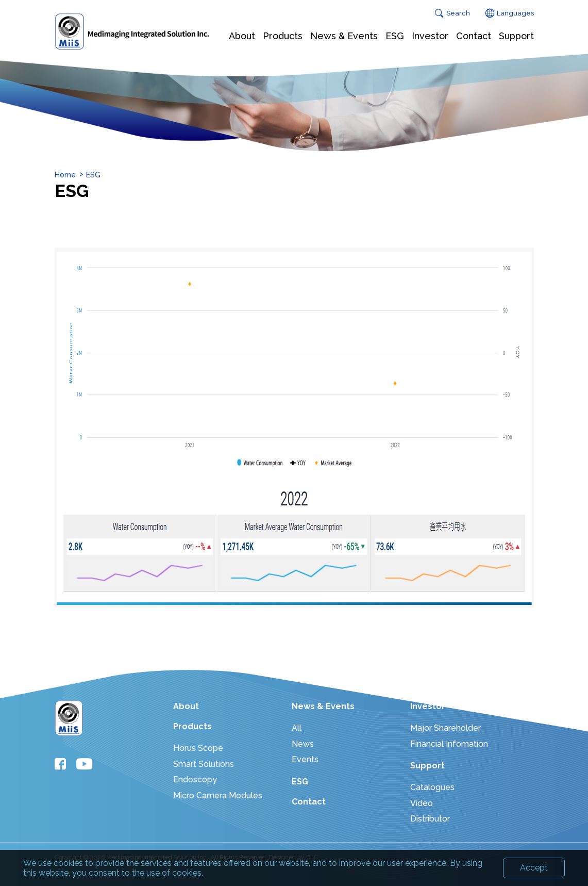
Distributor (430, 819)
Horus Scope (198, 748)
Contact (309, 802)
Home (65, 175)
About (186, 706)
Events (305, 759)
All (297, 728)
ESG (93, 175)
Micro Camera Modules (218, 795)
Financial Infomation (449, 744)
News (303, 744)
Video (422, 803)
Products (192, 726)
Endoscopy (195, 780)
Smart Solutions (204, 764)
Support (427, 766)
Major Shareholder (446, 728)
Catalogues (432, 787)
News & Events (323, 706)
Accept (534, 872)
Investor (428, 706)
